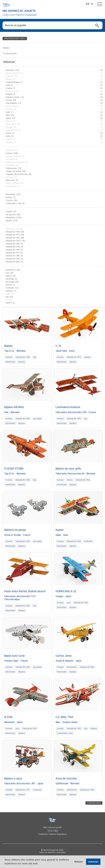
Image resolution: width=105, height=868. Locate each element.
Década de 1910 (23, 790)
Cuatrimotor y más (65, 733)
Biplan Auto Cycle (15, 656)
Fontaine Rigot (11, 661)
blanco (70, 480)
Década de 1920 (23, 419)
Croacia (92, 412)
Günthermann (62, 783)
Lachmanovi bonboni (68, 407)
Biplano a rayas (13, 778)
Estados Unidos (70, 722)
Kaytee (60, 530)
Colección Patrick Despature (20, 15)
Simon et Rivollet (13, 535)
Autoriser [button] (93, 862)
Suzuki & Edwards (64, 661)
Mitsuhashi (9, 722)
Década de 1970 (74, 357)
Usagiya (59, 596)
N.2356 (8, 717)
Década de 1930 (23, 357)
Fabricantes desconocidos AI (70, 474)
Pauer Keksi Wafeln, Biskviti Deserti (25, 591)
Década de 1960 (74, 541)
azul (69, 603)
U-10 (58, 346)
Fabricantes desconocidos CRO (71, 412)
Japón (68, 596)
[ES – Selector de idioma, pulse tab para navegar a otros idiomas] (88, 4)
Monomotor (10, 362)
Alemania (21, 351)
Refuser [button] (79, 862)
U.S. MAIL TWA (64, 717)
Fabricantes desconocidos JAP (20, 783)
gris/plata (37, 419)
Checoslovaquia (12, 599)
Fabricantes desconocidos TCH (20, 596)
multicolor (88, 541)
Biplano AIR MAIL (14, 407)
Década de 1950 (30, 728)
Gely (6, 412)
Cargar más (94, 803)
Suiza (72, 351)
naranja (87, 357)
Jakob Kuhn (61, 351)
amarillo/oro (72, 667)
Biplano (9, 346)
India (65, 535)
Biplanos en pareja (15, 530)
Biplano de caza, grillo (68, 469)
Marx (58, 722)
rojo (34, 357)
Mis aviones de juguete (19, 11)
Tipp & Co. (9, 351)
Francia (27, 535)
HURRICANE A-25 (66, 591)
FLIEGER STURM (14, 469)
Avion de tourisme (66, 778)
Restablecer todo (15, 38)
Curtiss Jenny (64, 656)
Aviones (9, 357)
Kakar (58, 535)
